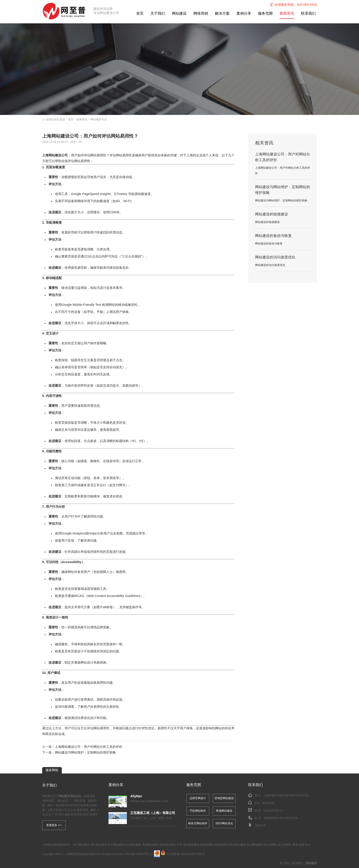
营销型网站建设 (224, 798)
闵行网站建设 (99, 845)
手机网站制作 (198, 811)
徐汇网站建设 (81, 845)
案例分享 (244, 14)
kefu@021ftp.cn (273, 811)
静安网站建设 (168, 845)
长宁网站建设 (116, 845)
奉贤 (302, 845)
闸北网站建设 (237, 845)
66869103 (268, 803)
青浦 (295, 845)
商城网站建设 (224, 811)
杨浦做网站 (207, 845)
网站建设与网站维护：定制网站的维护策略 (85, 753)
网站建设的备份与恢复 (273, 236)
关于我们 (158, 14)
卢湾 (179, 845)
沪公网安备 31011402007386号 (183, 854)
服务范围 (265, 14)
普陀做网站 (221, 845)
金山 (308, 845)
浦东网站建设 (191, 845)
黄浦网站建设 (150, 845)
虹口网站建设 (133, 845)
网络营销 (201, 14)
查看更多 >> (54, 825)
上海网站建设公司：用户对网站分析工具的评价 (89, 747)
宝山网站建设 (255, 845)
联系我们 (308, 14)
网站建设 (179, 14)
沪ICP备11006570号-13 (139, 854)
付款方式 (260, 826)
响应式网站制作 (198, 823)
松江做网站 (285, 845)
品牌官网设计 (198, 798)
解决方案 (222, 14)
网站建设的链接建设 (272, 214)
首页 (140, 14)
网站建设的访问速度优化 (275, 257)
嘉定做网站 (270, 845)
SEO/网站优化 (224, 823)
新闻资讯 (287, 14)
